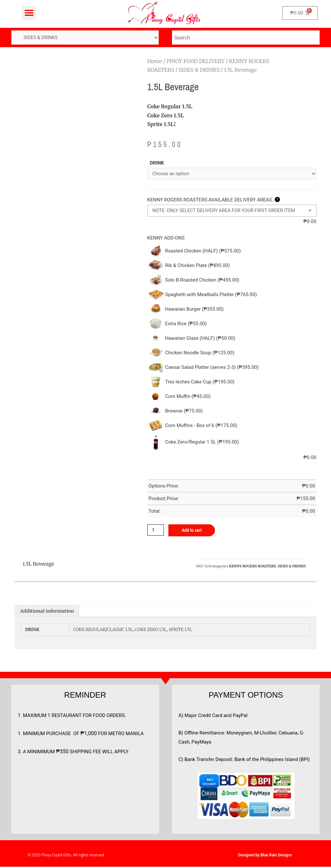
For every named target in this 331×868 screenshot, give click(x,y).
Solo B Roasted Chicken (202, 281)
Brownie (184, 412)
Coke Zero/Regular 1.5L (202, 443)
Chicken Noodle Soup (200, 353)
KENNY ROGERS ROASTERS (253, 567)
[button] (29, 13)
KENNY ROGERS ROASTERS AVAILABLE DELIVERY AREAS (214, 200)
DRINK (157, 163)
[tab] (48, 612)
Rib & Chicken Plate (198, 266)
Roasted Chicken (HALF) (203, 252)
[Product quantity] (156, 531)
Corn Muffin (188, 397)
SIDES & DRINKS (199, 70)
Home (155, 61)
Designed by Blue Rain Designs (265, 856)
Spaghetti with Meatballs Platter (211, 295)
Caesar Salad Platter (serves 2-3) (212, 368)
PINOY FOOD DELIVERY (196, 61)
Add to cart (193, 531)
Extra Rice (186, 324)
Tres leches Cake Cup (200, 382)
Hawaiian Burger (194, 310)
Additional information (48, 612)
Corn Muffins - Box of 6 (201, 426)
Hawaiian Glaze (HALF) (200, 339)
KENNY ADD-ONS (166, 238)
